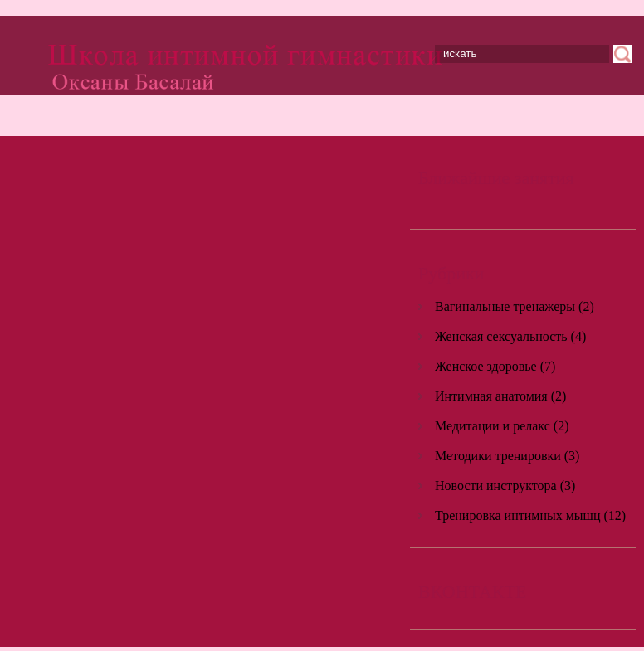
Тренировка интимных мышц (517, 515)
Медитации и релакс (493, 426)
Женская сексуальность (501, 336)
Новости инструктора (496, 486)
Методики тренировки (498, 456)
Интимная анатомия (491, 396)
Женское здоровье (486, 366)
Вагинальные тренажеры (505, 306)
